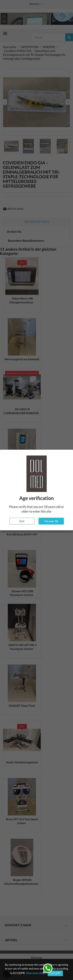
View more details (37, 973)
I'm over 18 (51, 521)
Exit (22, 521)
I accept (55, 973)
